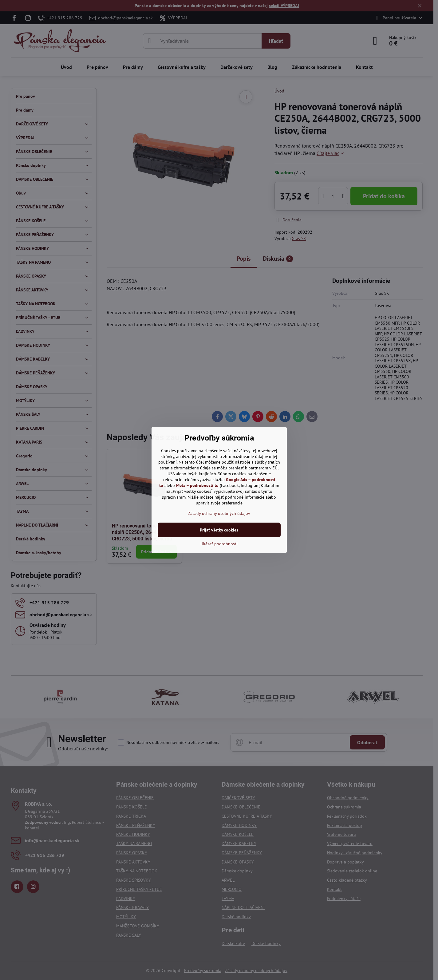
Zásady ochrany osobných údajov (219, 513)
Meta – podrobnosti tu (197, 485)
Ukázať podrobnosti (219, 544)
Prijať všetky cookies (219, 530)
